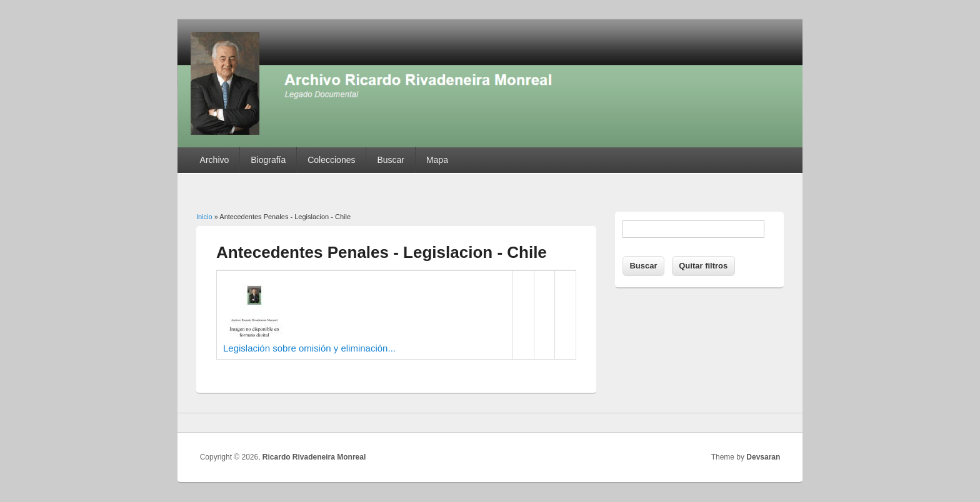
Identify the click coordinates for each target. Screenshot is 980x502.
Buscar (391, 160)
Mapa (437, 160)
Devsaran (763, 457)
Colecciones (331, 160)
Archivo (215, 160)
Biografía (268, 160)
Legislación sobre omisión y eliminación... (309, 348)
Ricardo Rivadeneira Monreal (314, 457)
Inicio (204, 217)
